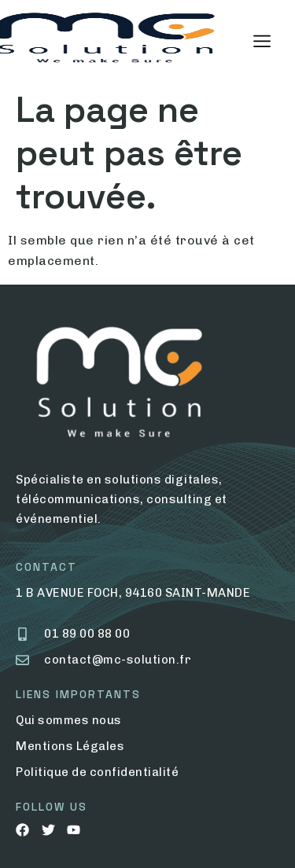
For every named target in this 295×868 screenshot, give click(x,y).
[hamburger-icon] (262, 42)
